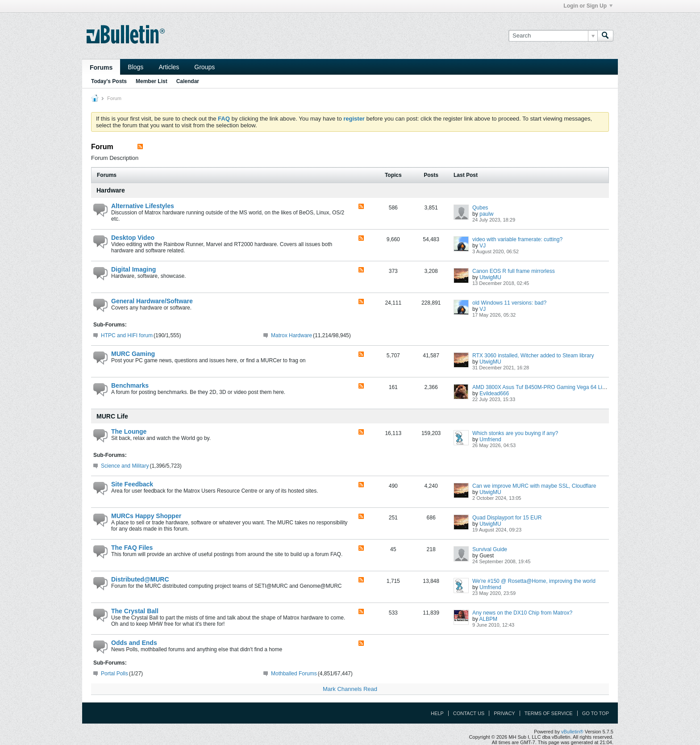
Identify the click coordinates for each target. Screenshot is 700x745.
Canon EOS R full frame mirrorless (514, 271)
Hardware (111, 190)
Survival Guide (490, 549)
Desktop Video (133, 238)
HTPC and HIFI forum (127, 335)
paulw (486, 214)
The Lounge (129, 431)
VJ (483, 246)
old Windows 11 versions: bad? (509, 303)
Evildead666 (494, 393)
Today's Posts (109, 81)
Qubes (480, 208)
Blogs (135, 67)
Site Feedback (132, 484)
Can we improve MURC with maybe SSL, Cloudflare (534, 486)
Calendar (188, 81)
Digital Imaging (133, 269)
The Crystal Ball (135, 611)
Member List (152, 81)
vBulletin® (572, 732)
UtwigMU (490, 277)
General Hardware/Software (152, 301)
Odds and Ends (134, 643)
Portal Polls (115, 674)
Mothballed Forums (294, 674)
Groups (204, 67)
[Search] (553, 36)
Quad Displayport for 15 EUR (507, 518)
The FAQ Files (132, 548)
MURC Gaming (133, 354)
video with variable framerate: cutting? (517, 239)
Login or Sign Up (588, 6)
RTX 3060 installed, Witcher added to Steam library (533, 356)
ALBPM (488, 619)
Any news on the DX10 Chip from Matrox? (522, 613)
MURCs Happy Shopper (146, 516)
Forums (101, 67)
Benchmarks (130, 385)
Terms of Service (549, 713)
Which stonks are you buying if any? (515, 433)
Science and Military (125, 466)
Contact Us (469, 713)
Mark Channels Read (350, 689)
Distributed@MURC (140, 579)
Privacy (504, 713)
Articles (169, 67)
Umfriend (490, 439)
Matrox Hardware (292, 335)
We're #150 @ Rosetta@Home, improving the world (534, 581)
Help (437, 713)
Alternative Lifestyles (143, 206)
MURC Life (112, 416)
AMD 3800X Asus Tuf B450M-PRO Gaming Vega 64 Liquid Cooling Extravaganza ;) (572, 387)
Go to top (596, 713)
